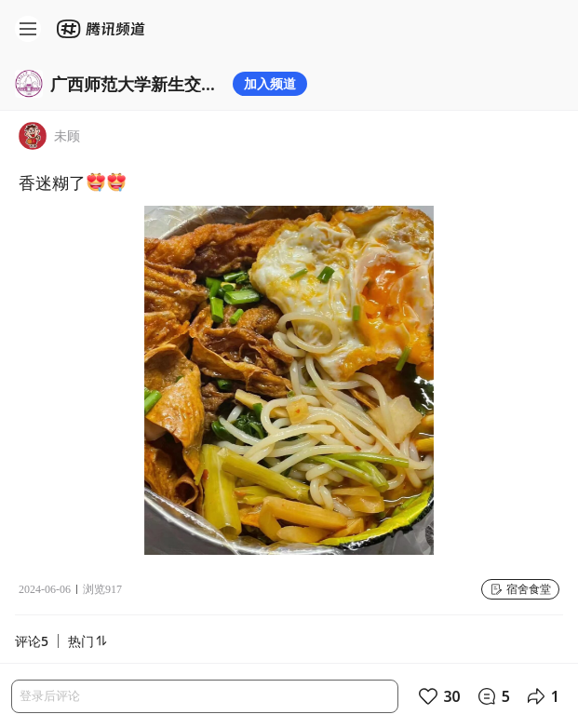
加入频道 (270, 83)
